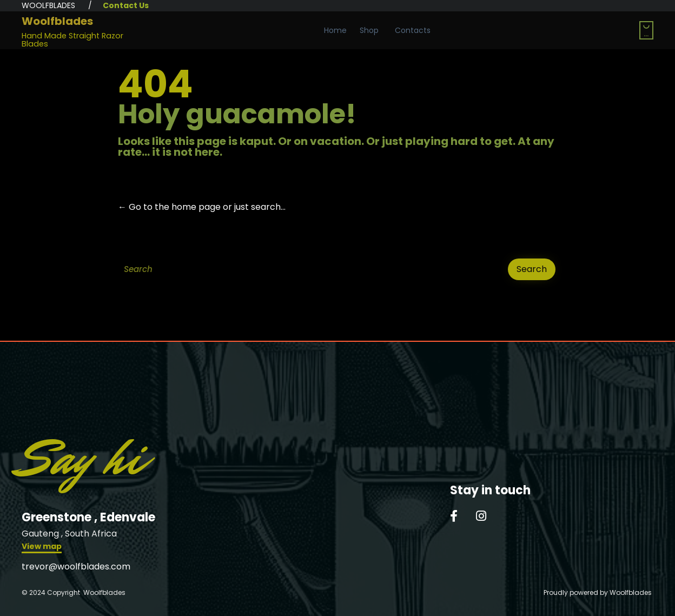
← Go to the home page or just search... (202, 207)
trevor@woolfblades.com (76, 567)
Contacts (413, 30)
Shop (369, 30)
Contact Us (126, 5)
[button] (42, 548)
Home (335, 30)
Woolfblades (57, 21)
